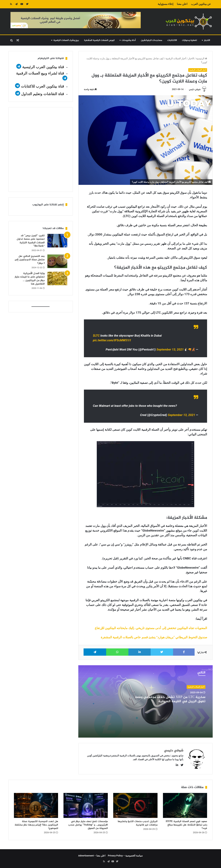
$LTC (96, 336)
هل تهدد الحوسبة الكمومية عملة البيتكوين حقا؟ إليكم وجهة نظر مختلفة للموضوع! (36, 825)
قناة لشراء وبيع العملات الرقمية (40, 73)
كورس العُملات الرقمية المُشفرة (99, 40)
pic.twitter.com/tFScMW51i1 (112, 340)
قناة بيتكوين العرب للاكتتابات (42, 86)
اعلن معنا (182, 4)
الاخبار (207, 40)
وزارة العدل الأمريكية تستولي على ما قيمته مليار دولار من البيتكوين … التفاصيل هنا (30, 279)
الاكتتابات (172, 40)
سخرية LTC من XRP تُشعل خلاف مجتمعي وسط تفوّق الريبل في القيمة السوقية (170, 699)
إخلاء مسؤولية (166, 4)
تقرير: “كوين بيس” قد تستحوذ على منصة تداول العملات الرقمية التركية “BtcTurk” (31, 241)
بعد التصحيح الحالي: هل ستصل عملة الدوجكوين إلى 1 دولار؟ (30, 260)
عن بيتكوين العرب (201, 4)
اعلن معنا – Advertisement (92, 856)
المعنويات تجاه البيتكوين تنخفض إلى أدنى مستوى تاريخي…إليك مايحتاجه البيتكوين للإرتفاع (151, 628)
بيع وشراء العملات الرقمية (66, 40)
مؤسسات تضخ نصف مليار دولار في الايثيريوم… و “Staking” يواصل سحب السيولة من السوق (88, 825)
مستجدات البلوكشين (152, 40)
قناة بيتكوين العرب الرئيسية (43, 67)
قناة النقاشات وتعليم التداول (43, 94)
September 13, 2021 (170, 350)
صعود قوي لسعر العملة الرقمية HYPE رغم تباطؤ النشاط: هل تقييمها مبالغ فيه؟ (187, 825)
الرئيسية (202, 59)
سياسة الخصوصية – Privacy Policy (125, 856)
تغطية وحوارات (189, 40)
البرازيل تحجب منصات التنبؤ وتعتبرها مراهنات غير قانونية (138, 823)
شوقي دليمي (195, 89)
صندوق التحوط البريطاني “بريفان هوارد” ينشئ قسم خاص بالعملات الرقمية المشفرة (154, 637)
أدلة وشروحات (129, 40)
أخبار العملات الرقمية (176, 59)
